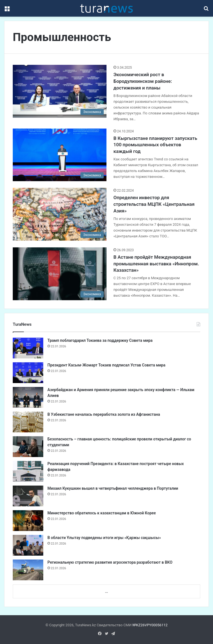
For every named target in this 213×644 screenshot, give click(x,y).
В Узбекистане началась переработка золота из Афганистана (104, 414)
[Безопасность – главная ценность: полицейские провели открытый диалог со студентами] (28, 447)
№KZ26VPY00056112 (150, 625)
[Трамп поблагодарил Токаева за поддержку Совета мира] (28, 348)
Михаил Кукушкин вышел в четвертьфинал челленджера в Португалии (113, 488)
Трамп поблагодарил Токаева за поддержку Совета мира (100, 340)
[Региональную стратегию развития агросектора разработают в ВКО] (28, 570)
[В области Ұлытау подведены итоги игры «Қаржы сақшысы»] (28, 545)
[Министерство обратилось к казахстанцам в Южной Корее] (28, 521)
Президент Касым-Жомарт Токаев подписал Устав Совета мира (106, 365)
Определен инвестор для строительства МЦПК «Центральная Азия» (154, 204)
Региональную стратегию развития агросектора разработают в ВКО (110, 562)
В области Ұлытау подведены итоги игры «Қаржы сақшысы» (104, 538)
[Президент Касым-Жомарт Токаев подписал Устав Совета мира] (28, 373)
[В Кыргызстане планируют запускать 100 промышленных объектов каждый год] (60, 155)
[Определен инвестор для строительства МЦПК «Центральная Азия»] (60, 214)
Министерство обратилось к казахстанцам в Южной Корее (102, 513)
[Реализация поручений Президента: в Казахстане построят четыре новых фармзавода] (28, 471)
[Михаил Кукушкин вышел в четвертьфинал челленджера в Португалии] (28, 496)
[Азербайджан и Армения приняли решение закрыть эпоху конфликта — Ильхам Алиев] (28, 397)
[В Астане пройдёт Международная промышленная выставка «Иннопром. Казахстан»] (60, 274)
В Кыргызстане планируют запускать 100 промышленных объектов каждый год (155, 145)
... (106, 592)
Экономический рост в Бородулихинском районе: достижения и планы (143, 81)
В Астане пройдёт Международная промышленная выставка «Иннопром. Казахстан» (156, 264)
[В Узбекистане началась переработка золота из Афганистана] (28, 422)
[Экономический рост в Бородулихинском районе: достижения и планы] (60, 91)
